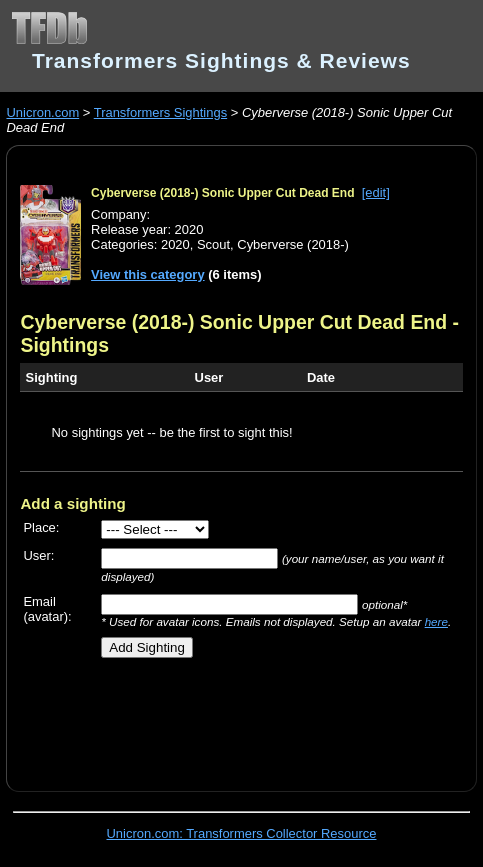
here (436, 621)
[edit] (376, 192)
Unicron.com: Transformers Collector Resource (242, 833)
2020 (175, 244)
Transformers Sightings (160, 112)
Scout (213, 244)
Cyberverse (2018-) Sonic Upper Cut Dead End (222, 193)
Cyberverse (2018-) (293, 244)
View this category (148, 274)
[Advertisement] (251, 717)
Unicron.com (42, 112)
